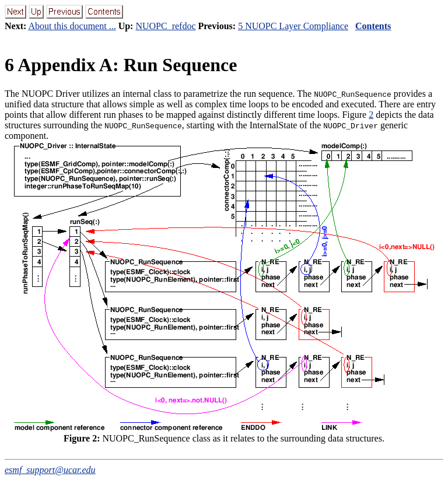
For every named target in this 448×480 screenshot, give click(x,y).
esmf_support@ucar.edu (50, 470)
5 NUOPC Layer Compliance (293, 26)
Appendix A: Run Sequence (121, 65)
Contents (373, 26)
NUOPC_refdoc (165, 26)
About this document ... (72, 26)
